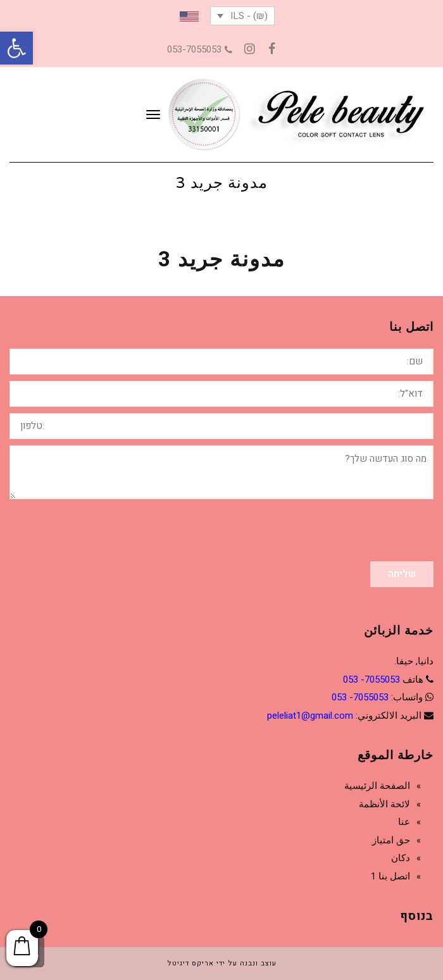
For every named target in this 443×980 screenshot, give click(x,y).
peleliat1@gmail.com (310, 716)
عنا (404, 822)
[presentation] (337, 530)
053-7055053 (200, 49)
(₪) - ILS (249, 16)
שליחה (402, 574)
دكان (401, 858)
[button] (16, 48)
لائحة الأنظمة (384, 804)
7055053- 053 (371, 679)
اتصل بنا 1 (390, 876)
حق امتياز (391, 840)
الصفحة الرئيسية (377, 786)
